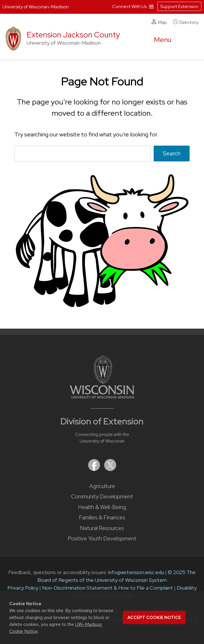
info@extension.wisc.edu (136, 572)
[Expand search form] (185, 40)
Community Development (102, 497)
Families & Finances (102, 518)
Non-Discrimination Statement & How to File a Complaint (107, 588)
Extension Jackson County (73, 35)
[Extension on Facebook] (95, 469)
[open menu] (163, 40)
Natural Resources (102, 528)
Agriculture (102, 486)
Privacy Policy (23, 588)
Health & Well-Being (102, 507)
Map (159, 22)
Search (172, 153)
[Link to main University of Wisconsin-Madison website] (102, 397)
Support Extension (179, 6)
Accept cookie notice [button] (154, 618)
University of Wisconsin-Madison (36, 7)
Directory (186, 22)
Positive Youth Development (102, 539)
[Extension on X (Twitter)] (110, 469)
